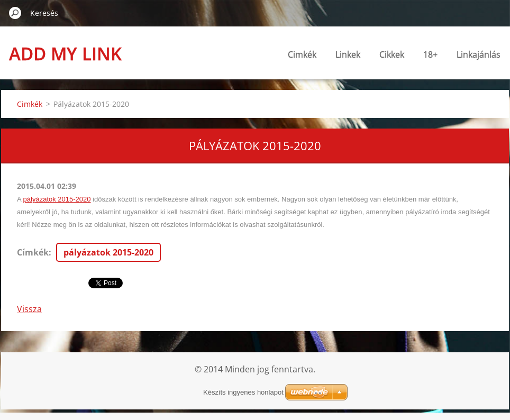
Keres (15, 13)
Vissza (29, 309)
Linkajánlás (479, 54)
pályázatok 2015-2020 (57, 199)
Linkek (348, 54)
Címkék (33, 252)
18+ (430, 54)
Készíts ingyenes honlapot (243, 392)
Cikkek (392, 54)
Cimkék (302, 54)
